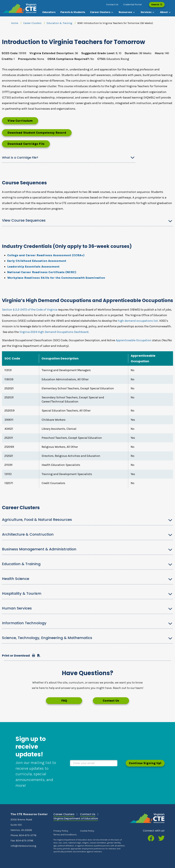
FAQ (64, 701)
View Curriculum (20, 121)
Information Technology (24, 623)
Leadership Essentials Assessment (33, 267)
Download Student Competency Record (37, 133)
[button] (102, 12)
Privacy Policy (61, 831)
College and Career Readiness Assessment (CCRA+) (46, 255)
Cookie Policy (87, 831)
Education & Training (59, 23)
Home (15, 23)
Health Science (16, 579)
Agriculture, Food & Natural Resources (37, 520)
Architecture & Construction (28, 534)
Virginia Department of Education (76, 819)
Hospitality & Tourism (22, 593)
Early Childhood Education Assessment (37, 261)
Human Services (17, 608)
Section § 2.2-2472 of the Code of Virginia (30, 310)
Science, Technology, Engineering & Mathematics (47, 638)
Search (157, 5)
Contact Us (112, 5)
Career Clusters (32, 23)
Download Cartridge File (26, 144)
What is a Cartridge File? (20, 157)
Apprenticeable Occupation (134, 340)
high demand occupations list (138, 321)
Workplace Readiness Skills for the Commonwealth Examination (56, 278)
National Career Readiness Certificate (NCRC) (42, 272)
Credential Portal (132, 5)
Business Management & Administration (39, 549)
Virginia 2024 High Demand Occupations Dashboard (54, 332)
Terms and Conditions (65, 835)
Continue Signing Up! (145, 763)
